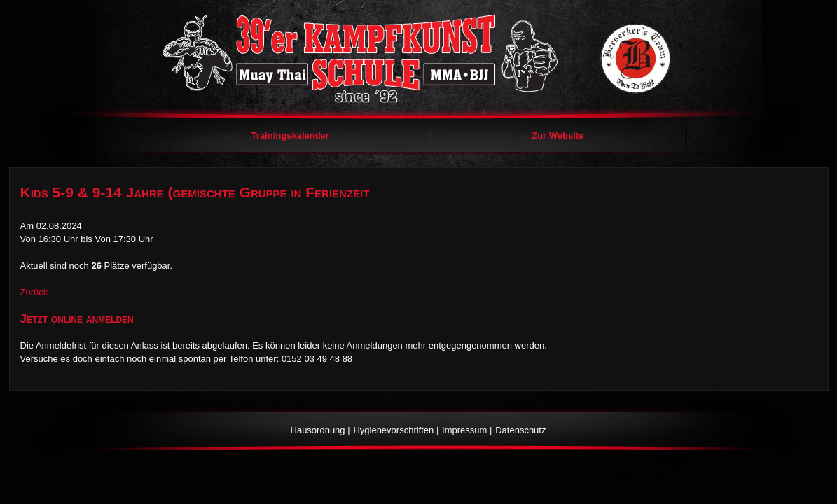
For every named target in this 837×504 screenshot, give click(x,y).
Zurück (34, 292)
